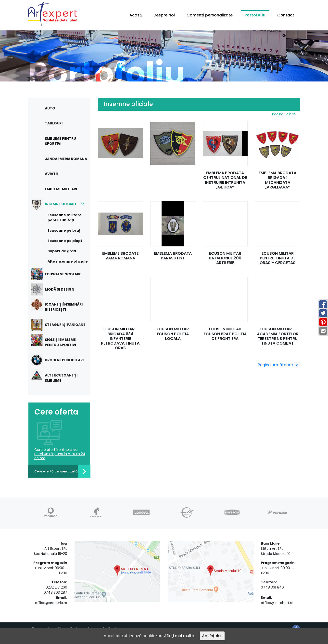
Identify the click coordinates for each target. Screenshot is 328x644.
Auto (50, 108)
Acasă (136, 15)
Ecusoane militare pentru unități (65, 218)
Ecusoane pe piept (65, 241)
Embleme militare (61, 189)
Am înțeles (212, 636)
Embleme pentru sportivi (60, 141)
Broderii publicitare (61, 360)
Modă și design (56, 289)
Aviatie (52, 174)
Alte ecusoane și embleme (58, 376)
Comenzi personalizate (210, 15)
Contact (286, 15)
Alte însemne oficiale (68, 261)
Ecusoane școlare (59, 274)
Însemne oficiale (57, 204)
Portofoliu (255, 15)
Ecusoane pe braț (64, 230)
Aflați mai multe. (179, 636)
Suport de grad (62, 251)
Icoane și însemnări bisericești (60, 305)
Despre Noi (164, 15)
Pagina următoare (279, 365)
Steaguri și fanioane (62, 325)
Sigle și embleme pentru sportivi (57, 341)
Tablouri (54, 123)
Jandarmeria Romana (66, 159)
